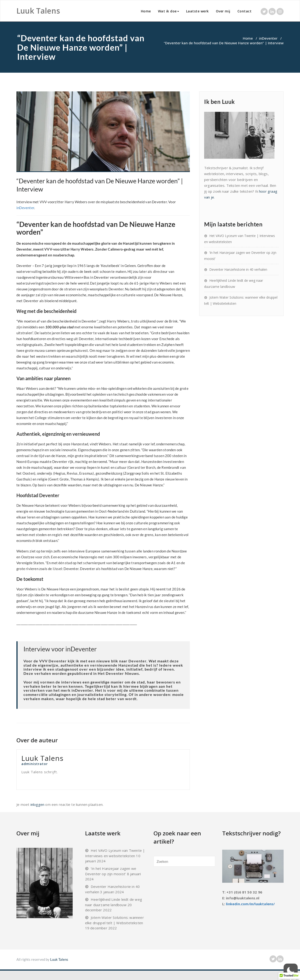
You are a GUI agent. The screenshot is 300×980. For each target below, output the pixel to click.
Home (146, 11)
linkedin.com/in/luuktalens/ (250, 904)
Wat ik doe (169, 11)
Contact (245, 11)
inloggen (37, 804)
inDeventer (268, 38)
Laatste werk (197, 11)
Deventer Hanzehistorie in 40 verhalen (238, 269)
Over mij (223, 11)
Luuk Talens (59, 959)
